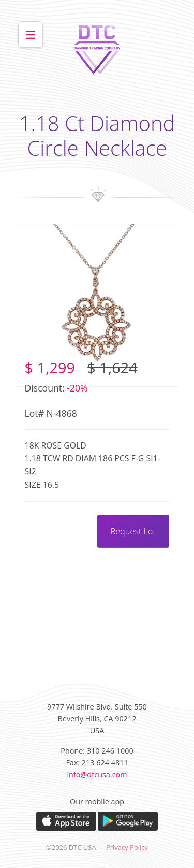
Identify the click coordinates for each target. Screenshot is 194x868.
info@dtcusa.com (97, 775)
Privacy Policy (127, 847)
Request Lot (133, 531)
